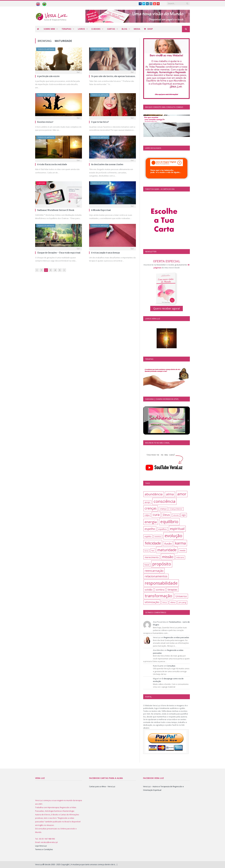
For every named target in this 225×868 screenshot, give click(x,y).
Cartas (111, 29)
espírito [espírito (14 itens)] (148, 536)
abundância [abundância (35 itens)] (154, 494)
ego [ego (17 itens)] (184, 515)
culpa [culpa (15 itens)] (147, 515)
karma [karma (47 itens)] (180, 543)
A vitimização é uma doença (105, 253)
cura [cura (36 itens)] (156, 515)
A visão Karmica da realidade (52, 164)
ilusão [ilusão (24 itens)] (168, 544)
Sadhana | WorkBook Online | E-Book (56, 210)
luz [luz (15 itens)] (153, 550)
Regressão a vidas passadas (176, 637)
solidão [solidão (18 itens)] (149, 590)
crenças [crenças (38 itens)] (151, 508)
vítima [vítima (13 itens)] (173, 602)
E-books (96, 29)
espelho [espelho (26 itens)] (150, 529)
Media (137, 29)
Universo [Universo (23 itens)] (181, 596)
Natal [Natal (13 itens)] (147, 565)
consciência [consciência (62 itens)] (164, 501)
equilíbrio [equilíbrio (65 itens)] (169, 522)
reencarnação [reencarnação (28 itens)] (154, 571)
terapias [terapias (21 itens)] (172, 590)
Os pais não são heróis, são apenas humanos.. (114, 76)
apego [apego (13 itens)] (147, 502)
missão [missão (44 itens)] (168, 557)
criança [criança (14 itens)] (163, 509)
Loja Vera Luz (41, 846)
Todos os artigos (46, 49)
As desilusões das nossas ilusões (107, 164)
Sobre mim (49, 29)
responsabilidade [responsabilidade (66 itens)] (161, 583)
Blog (124, 29)
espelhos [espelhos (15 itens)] (163, 529)
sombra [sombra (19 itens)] (160, 590)
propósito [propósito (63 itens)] (162, 564)
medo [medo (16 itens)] (183, 550)
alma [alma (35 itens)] (170, 494)
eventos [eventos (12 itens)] (158, 537)
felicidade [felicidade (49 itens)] (153, 543)
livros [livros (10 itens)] (146, 551)
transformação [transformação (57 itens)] (158, 596)
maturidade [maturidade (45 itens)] (167, 550)
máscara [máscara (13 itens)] (180, 557)
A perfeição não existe (48, 76)
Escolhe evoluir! (45, 122)
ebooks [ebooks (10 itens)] (176, 515)
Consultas (171, 666)
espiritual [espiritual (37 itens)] (177, 529)
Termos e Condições (44, 849)
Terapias (66, 29)
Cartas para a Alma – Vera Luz (102, 786)
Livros (81, 29)
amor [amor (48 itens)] (182, 494)
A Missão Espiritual (101, 210)
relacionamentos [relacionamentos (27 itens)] (156, 576)
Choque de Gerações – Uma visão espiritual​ (59, 253)
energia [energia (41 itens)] (151, 522)
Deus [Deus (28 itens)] (166, 515)
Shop (148, 29)
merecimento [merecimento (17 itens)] (152, 557)
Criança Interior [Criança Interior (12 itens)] (176, 509)
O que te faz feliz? (100, 122)
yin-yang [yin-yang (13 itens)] (182, 602)
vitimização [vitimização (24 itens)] (152, 602)
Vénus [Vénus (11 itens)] (165, 602)
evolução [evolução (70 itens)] (173, 536)
